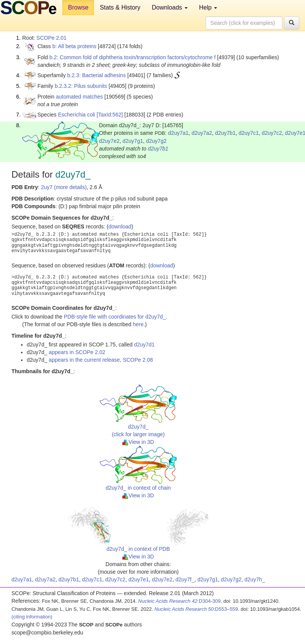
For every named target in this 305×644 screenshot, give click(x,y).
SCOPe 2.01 (51, 38)
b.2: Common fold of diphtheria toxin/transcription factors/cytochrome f (132, 57)
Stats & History (120, 7)
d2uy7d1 (144, 345)
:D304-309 (180, 601)
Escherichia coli (77, 115)
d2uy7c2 (272, 133)
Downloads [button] (170, 7)
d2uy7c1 (249, 133)
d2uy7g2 (156, 141)
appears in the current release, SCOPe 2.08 (101, 360)
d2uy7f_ (185, 579)
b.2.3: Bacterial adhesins (97, 75)
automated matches (79, 97)
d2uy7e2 (109, 141)
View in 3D (138, 442)
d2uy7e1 (139, 579)
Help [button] (208, 7)
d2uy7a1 (178, 133)
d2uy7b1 (226, 133)
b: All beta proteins (74, 46)
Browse (78, 7)
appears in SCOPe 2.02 (77, 352)
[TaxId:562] (110, 115)
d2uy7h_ (255, 579)
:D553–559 (196, 609)
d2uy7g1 (133, 141)
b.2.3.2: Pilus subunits (81, 86)
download (120, 227)
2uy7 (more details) (64, 187)
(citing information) (32, 617)
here (138, 324)
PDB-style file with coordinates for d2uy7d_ (115, 317)
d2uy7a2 (202, 133)
